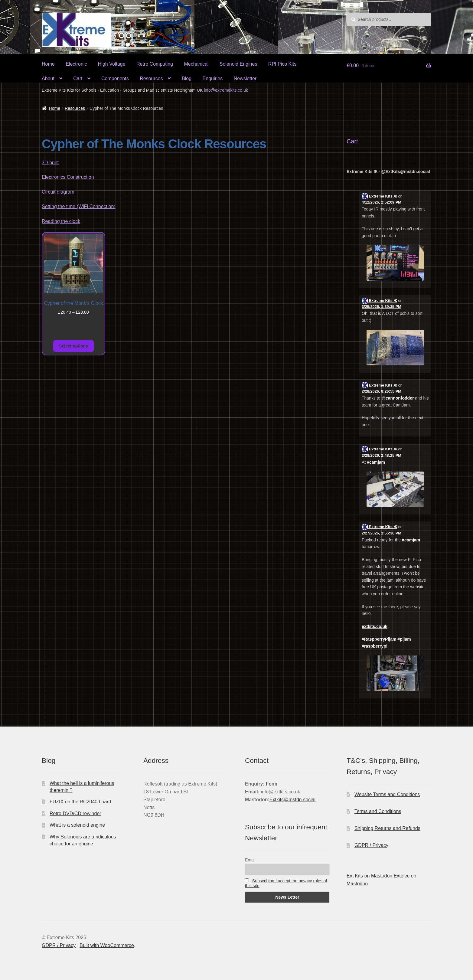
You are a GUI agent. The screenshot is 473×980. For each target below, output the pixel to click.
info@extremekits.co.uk (226, 90)
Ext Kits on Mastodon (369, 876)
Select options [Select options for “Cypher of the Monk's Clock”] (73, 346)
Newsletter (245, 78)
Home (48, 64)
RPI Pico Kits (282, 64)
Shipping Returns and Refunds (387, 828)
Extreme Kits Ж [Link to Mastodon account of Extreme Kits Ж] (379, 196)
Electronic (76, 64)
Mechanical (196, 64)
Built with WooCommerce (107, 945)
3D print (50, 163)
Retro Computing (155, 64)
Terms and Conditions (378, 811)
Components (115, 78)
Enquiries (213, 78)
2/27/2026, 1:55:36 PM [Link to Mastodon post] (382, 533)
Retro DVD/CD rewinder (75, 813)
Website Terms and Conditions (387, 794)
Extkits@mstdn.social (292, 800)
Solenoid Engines (238, 64)
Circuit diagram (58, 192)
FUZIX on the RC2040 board (80, 802)
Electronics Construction (68, 177)
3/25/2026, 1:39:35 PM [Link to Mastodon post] (382, 307)
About (48, 78)
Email (250, 860)
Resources (151, 78)
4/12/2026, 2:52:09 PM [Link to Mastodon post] (382, 202)
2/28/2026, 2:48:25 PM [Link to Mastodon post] (382, 455)
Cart (78, 78)
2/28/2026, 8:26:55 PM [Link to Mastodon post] (382, 391)
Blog (187, 78)
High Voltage (112, 64)
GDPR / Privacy (371, 845)
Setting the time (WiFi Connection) (79, 206)
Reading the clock (61, 221)
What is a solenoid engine (77, 825)
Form (271, 784)
